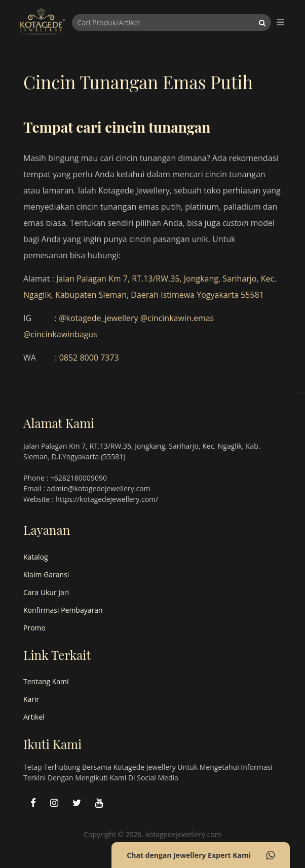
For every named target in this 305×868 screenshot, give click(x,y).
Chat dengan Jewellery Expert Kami (201, 855)
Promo (34, 628)
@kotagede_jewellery (98, 318)
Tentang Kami (46, 681)
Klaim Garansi (46, 575)
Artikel (34, 717)
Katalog (36, 557)
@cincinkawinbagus (60, 334)
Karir (31, 699)
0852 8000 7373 (89, 358)
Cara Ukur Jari (46, 592)
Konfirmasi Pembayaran (63, 610)
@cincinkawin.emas (177, 318)
